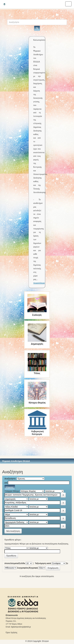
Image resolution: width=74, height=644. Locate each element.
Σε (67, 563)
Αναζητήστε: (10, 479)
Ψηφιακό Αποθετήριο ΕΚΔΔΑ (16, 461)
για (6, 483)
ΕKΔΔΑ (45, 641)
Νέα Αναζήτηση (13, 531)
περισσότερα (39, 283)
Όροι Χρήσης (12, 632)
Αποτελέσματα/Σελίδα (15, 563)
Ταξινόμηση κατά (43, 563)
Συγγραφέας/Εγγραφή (27, 568)
